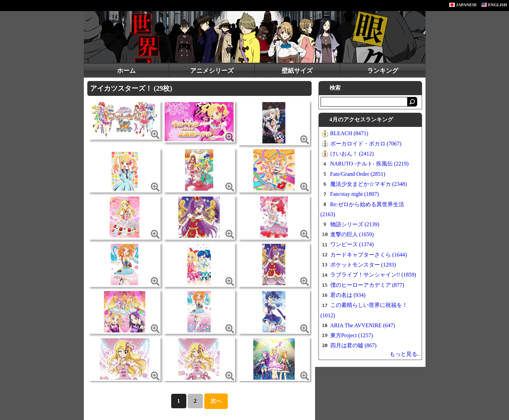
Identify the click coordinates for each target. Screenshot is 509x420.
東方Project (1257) (352, 335)
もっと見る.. (405, 354)
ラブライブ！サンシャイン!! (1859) (373, 275)
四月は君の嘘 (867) (354, 345)
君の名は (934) (348, 295)
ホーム (126, 71)
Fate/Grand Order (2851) (358, 174)
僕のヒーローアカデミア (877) (367, 285)
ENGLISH (494, 5)
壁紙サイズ (297, 71)
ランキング (383, 71)
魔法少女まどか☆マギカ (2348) (369, 184)
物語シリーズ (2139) (355, 224)
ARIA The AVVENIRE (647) (363, 325)
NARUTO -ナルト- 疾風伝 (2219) (370, 164)
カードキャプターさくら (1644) (369, 255)
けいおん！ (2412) (352, 154)
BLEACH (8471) (349, 133)
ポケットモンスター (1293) (363, 265)
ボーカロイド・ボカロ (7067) (366, 144)
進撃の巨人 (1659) (352, 234)
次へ (216, 401)
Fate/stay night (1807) (355, 194)
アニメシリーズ (212, 71)
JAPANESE (463, 5)
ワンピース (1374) (352, 244)
